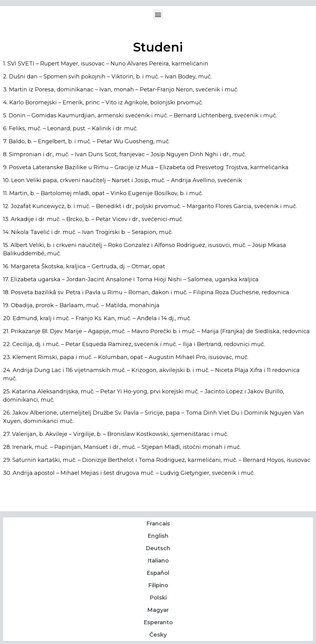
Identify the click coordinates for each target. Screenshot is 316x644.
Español (158, 573)
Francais (158, 524)
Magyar (158, 610)
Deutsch (158, 548)
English (158, 536)
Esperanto (158, 622)
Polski (158, 598)
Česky (158, 635)
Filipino (158, 585)
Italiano (158, 561)
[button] (158, 14)
